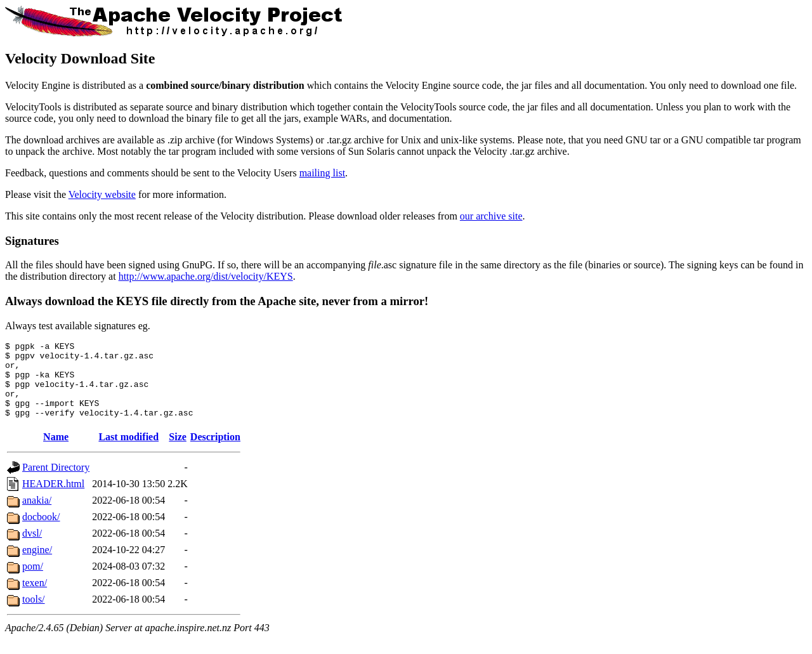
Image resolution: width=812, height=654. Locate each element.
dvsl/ (32, 548)
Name (56, 452)
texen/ (35, 598)
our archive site (491, 216)
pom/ (33, 581)
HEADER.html (53, 499)
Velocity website (102, 194)
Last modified (128, 452)
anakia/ (37, 515)
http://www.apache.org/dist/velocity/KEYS (206, 276)
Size (178, 452)
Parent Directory (56, 482)
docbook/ (41, 532)
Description (215, 452)
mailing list (322, 173)
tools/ (34, 614)
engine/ (37, 565)
